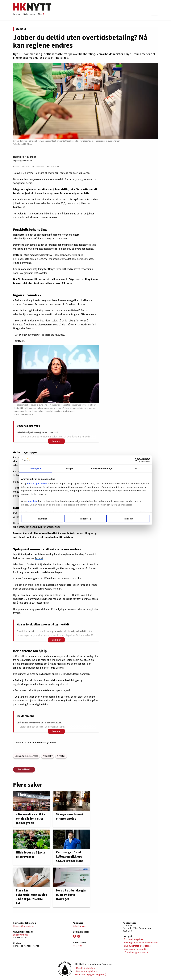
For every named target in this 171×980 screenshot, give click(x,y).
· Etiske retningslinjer (134, 939)
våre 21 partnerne (37, 483)
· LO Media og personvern (135, 952)
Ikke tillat (42, 519)
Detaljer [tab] (69, 468)
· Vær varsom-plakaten (87, 971)
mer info (33, 501)
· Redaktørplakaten (85, 968)
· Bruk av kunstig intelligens (137, 946)
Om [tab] (135, 468)
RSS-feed (77, 946)
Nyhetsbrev (29, 14)
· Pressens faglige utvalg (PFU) (91, 975)
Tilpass (86, 519)
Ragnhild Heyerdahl (25, 157)
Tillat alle (129, 519)
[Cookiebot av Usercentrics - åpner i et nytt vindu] (137, 460)
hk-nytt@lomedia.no (24, 926)
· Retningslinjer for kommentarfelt (140, 943)
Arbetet (39, 558)
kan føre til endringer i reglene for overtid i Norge (62, 173)
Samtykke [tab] (36, 468)
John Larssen (80, 926)
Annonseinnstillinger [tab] (102, 468)
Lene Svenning (20, 935)
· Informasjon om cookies (135, 949)
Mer (41, 14)
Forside (17, 14)
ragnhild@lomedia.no (22, 161)
